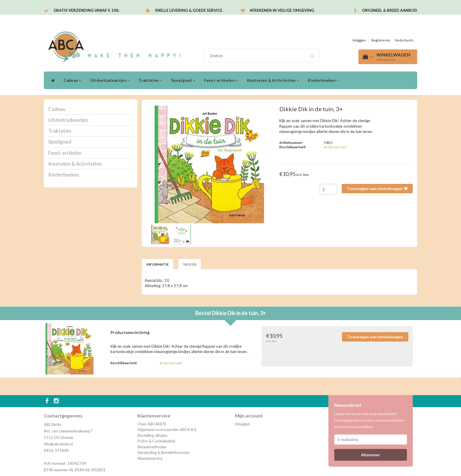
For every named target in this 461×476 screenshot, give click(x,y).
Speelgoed (183, 80)
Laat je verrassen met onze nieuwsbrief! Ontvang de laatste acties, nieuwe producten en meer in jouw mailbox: (369, 420)
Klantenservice (150, 458)
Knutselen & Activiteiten (273, 80)
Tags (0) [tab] (190, 264)
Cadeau (72, 80)
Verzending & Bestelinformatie (163, 452)
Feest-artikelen (221, 80)
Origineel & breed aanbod (390, 10)
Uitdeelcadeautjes (110, 80)
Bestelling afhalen (152, 435)
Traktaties (150, 80)
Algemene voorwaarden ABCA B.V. (167, 430)
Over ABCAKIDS (152, 424)
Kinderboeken (323, 80)
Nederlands (404, 40)
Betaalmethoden (152, 447)
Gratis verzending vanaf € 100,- (87, 10)
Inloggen (359, 40)
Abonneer (371, 455)
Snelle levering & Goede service (189, 10)
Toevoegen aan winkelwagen (377, 188)
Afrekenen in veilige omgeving (282, 10)
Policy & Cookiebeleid (156, 441)
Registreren (381, 40)
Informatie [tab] (157, 264)
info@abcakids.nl (58, 444)
